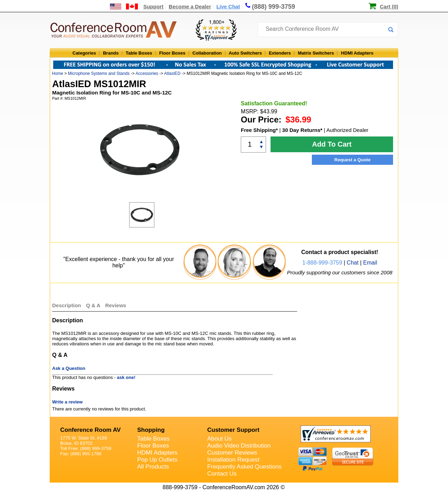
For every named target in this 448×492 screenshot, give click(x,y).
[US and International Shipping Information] (124, 6)
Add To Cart (332, 144)
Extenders (280, 53)
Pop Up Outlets (157, 460)
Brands (111, 53)
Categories (84, 53)
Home (57, 73)
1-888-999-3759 (322, 263)
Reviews (115, 305)
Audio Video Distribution (239, 446)
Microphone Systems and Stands (99, 73)
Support (153, 6)
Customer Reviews (232, 453)
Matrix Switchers (316, 53)
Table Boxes (139, 53)
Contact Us (222, 474)
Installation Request (233, 460)
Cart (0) (389, 6)
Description (67, 305)
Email (370, 263)
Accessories (147, 73)
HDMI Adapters (357, 53)
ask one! (126, 377)
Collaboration (207, 53)
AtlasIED (172, 73)
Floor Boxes (172, 53)
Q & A (94, 305)
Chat (353, 263)
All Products (153, 467)
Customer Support (233, 430)
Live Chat (228, 6)
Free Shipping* (259, 130)
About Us (219, 439)
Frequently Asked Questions (244, 467)
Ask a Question (69, 368)
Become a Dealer (190, 6)
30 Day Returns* (302, 130)
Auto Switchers (246, 53)
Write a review (67, 402)
